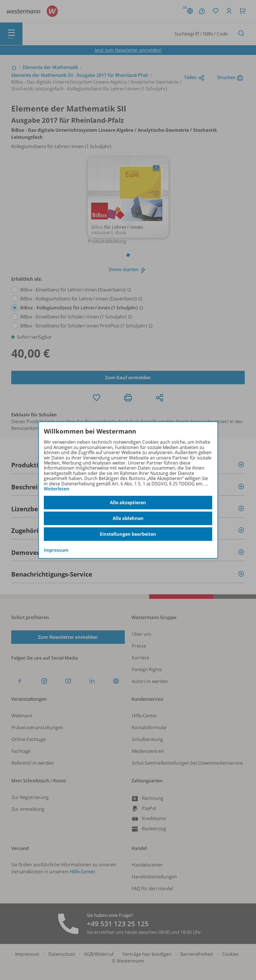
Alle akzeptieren (128, 503)
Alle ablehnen (128, 518)
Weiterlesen (56, 489)
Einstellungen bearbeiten (128, 534)
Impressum (56, 550)
